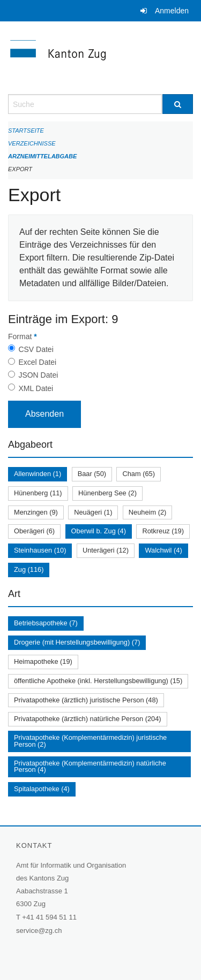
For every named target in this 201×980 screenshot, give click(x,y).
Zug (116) (29, 569)
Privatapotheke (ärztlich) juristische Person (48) (86, 700)
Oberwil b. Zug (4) (99, 531)
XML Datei (36, 388)
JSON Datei (38, 375)
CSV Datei (36, 349)
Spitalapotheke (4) (42, 789)
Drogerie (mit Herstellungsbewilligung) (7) (77, 642)
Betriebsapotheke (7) (46, 623)
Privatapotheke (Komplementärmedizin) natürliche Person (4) (90, 767)
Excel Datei (37, 362)
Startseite (26, 131)
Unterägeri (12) (106, 550)
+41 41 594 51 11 (49, 917)
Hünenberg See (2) (107, 493)
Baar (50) (92, 474)
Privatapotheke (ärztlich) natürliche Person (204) (88, 719)
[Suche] (178, 104)
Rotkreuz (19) (163, 531)
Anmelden (172, 11)
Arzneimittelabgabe (42, 156)
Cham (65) (138, 474)
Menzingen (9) (36, 512)
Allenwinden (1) (38, 474)
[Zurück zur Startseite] (100, 58)
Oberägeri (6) (34, 531)
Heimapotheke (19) (43, 661)
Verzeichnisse (32, 143)
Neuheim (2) (147, 512)
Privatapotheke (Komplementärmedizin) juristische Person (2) (90, 741)
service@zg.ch (39, 931)
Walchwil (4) (163, 550)
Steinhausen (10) (40, 550)
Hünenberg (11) (38, 493)
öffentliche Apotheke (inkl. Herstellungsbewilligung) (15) (98, 681)
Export (20, 169)
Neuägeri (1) (93, 512)
